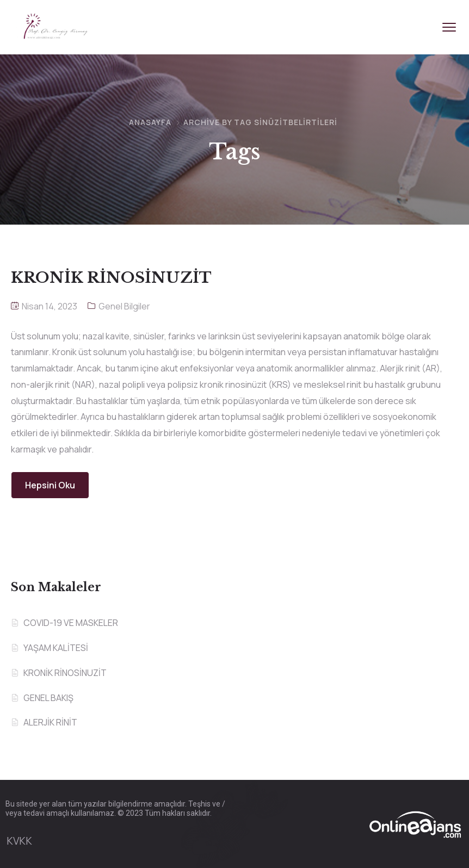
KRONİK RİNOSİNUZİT (65, 673)
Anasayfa (150, 122)
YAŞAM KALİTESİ (56, 648)
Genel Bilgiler (124, 306)
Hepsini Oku (50, 485)
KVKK (19, 841)
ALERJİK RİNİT (50, 722)
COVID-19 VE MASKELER (71, 623)
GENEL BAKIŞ (48, 698)
